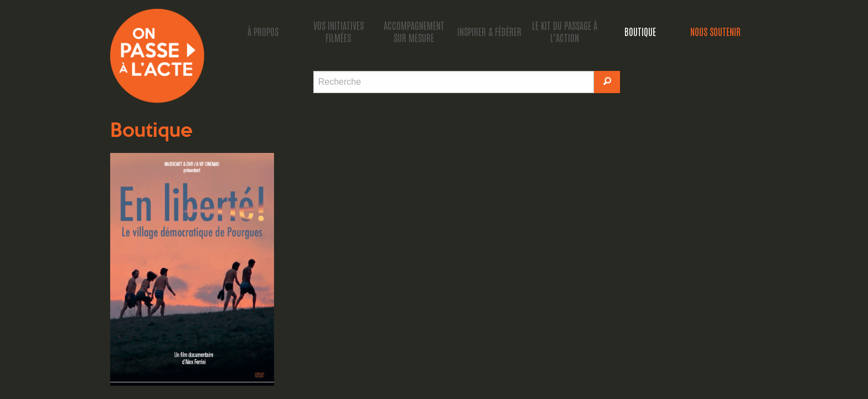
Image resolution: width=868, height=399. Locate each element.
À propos (263, 31)
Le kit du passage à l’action (565, 31)
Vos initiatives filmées (339, 31)
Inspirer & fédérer (489, 31)
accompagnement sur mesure (414, 31)
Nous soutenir (715, 31)
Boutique (640, 31)
